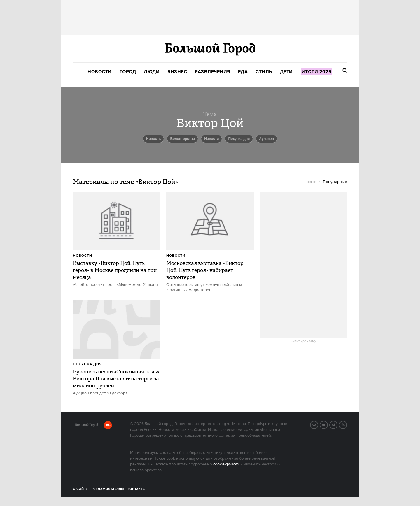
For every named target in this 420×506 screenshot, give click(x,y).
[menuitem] (100, 72)
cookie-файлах (226, 464)
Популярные (335, 182)
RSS (347, 424)
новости (211, 139)
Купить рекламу (303, 341)
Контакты (137, 489)
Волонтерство (182, 139)
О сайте (80, 489)
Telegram (337, 424)
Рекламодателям (108, 489)
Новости (83, 256)
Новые (310, 182)
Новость (153, 139)
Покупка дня (239, 139)
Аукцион (266, 139)
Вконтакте (318, 424)
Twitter (328, 424)
